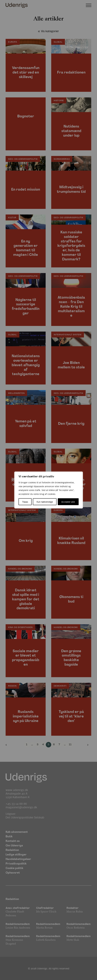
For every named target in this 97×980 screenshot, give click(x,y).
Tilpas (25, 502)
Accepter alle (68, 502)
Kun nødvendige (45, 502)
